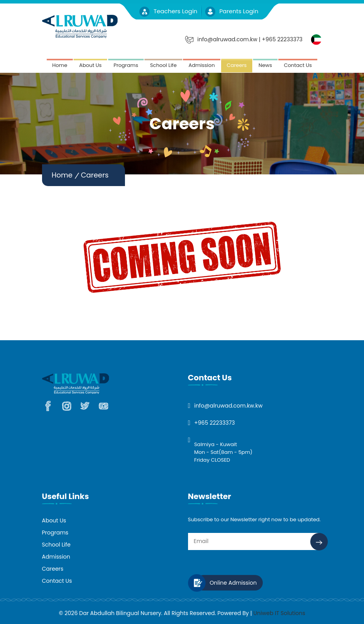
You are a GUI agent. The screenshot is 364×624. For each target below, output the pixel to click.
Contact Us (298, 65)
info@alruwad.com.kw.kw (229, 406)
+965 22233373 (215, 423)
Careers (237, 65)
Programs (126, 65)
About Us (90, 65)
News (265, 65)
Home (60, 65)
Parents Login (232, 11)
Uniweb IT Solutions (279, 613)
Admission (202, 65)
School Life (163, 65)
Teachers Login (169, 11)
